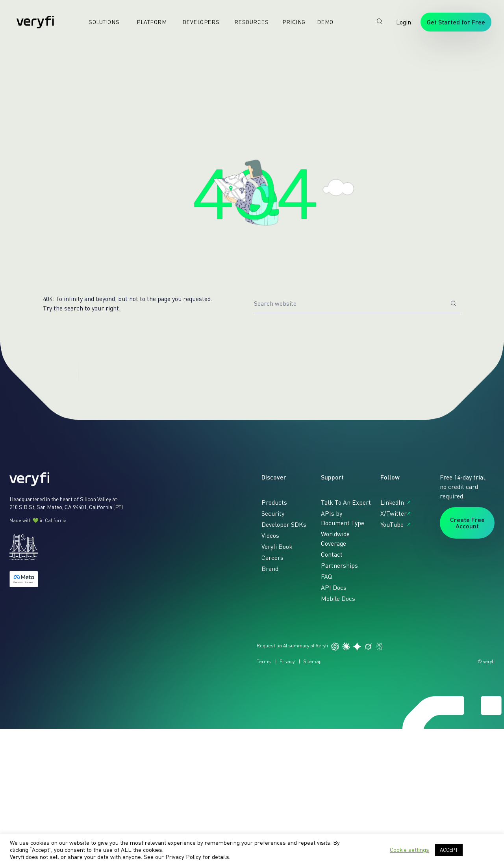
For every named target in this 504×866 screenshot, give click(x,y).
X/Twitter (394, 513)
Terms (264, 661)
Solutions (101, 22)
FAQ (326, 576)
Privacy (287, 661)
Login (404, 22)
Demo (322, 22)
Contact (332, 554)
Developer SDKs (284, 524)
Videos (270, 535)
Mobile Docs (338, 598)
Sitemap (312, 661)
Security (273, 513)
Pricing (291, 22)
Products (274, 502)
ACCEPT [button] (449, 850)
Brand (270, 569)
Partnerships (339, 565)
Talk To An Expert (346, 502)
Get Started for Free (456, 22)
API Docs (334, 587)
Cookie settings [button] (409, 850)
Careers (272, 558)
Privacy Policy (183, 857)
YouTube (392, 524)
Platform (149, 22)
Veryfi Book (277, 546)
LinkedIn (392, 502)
